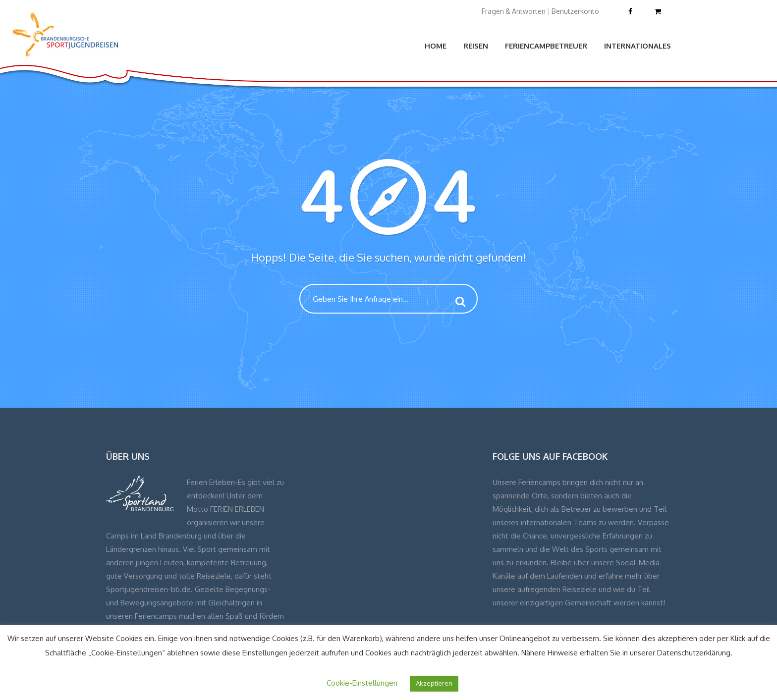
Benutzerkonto (575, 11)
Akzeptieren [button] (434, 683)
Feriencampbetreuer (546, 46)
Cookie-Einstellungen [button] (362, 683)
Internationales (638, 46)
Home (436, 46)
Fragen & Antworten (514, 11)
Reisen (476, 46)
